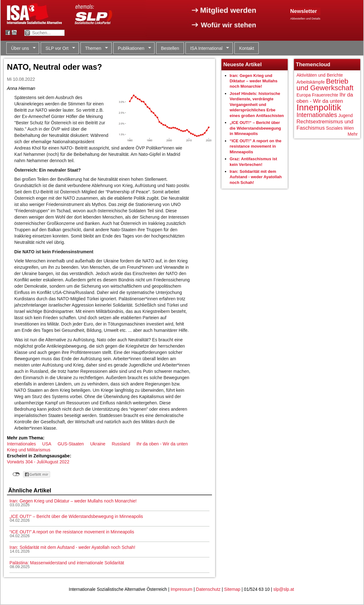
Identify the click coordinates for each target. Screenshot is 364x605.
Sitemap (232, 589)
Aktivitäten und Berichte (320, 75)
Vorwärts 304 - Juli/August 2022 (38, 462)
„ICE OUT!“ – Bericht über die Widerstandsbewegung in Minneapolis (76, 516)
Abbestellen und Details (305, 19)
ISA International (207, 48)
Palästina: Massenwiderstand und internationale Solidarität (67, 563)
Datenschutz (208, 589)
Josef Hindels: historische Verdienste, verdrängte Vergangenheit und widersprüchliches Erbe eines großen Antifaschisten (257, 105)
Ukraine (98, 444)
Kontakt (247, 48)
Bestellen (170, 48)
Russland (121, 444)
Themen (94, 48)
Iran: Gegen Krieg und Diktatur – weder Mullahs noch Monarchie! (73, 501)
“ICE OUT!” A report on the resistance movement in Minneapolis (72, 532)
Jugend (345, 115)
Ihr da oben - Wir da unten (162, 444)
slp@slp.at (284, 589)
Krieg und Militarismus (29, 450)
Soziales (334, 128)
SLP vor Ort (58, 48)
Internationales (21, 444)
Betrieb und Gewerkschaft (325, 85)
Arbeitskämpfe (311, 82)
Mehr (353, 134)
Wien (349, 128)
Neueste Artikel (243, 65)
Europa (304, 95)
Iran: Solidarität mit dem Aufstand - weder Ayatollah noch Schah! (72, 547)
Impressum (182, 589)
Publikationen (132, 48)
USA (47, 444)
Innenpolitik (319, 107)
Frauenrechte (325, 95)
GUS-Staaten (71, 444)
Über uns (21, 48)
